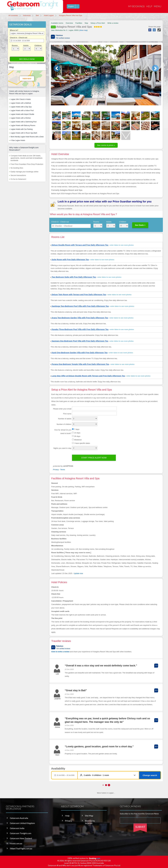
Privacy (56, 470)
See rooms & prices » (106, 145)
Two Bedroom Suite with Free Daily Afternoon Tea (73, 277)
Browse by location (90, 822)
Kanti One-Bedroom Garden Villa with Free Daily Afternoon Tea (79, 353)
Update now (78, 573)
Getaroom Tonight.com (21, 833)
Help (149, 6)
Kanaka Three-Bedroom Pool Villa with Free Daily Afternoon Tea (79, 329)
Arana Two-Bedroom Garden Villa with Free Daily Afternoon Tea (79, 318)
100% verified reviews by (84, 858)
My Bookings (136, 6)
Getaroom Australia (19, 818)
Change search (150, 775)
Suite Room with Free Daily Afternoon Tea (70, 260)
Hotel (53, 27)
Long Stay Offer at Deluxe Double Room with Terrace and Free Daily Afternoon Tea (88, 376)
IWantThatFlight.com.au (21, 849)
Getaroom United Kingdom (22, 823)
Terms (63, 470)
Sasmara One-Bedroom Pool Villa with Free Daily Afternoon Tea (79, 341)
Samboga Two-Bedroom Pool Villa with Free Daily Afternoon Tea (80, 306)
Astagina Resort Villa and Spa (76, 27)
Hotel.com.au (16, 843)
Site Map (89, 816)
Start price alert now (94, 458)
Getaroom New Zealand (21, 838)
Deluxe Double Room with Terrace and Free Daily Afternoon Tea (79, 245)
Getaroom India (17, 828)
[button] (110, 775)
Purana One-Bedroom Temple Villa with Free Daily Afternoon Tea (80, 364)
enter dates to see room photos (122, 245)
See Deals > (140, 225)
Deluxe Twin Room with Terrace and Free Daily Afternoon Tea (78, 295)
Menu (158, 6)
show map (83, 30)
